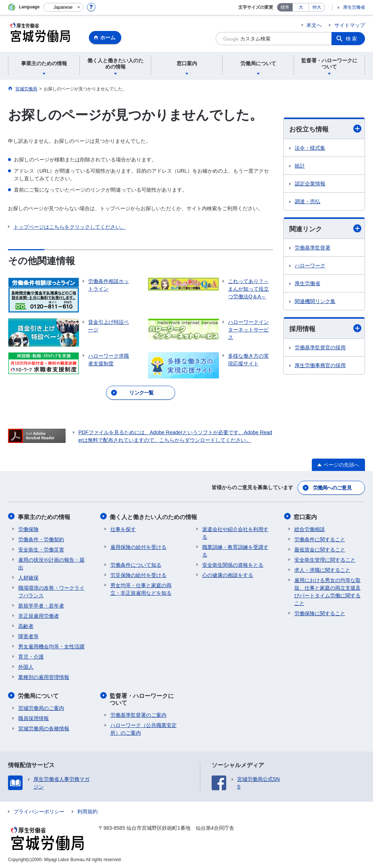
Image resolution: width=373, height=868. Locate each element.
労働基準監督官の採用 (320, 348)
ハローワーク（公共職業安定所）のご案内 (144, 728)
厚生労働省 (354, 7)
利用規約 (87, 810)
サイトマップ (350, 25)
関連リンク (325, 229)
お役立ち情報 (325, 129)
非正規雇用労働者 (39, 615)
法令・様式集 (310, 148)
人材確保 (28, 577)
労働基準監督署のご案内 (138, 714)
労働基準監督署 (313, 248)
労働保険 (28, 528)
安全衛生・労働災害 (41, 549)
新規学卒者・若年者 (41, 605)
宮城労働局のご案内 (41, 707)
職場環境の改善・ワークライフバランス (51, 591)
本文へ (314, 25)
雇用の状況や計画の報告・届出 (51, 563)
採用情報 (325, 329)
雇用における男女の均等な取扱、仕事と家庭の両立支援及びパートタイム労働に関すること (327, 591)
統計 (300, 166)
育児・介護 (31, 656)
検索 (352, 39)
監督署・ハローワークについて (145, 698)
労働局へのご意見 (332, 487)
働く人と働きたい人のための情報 (154, 516)
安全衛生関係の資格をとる (233, 564)
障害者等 (28, 635)
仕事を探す (123, 528)
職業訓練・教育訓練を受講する (235, 550)
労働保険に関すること (320, 612)
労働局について (39, 694)
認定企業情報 (310, 184)
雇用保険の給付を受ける (138, 546)
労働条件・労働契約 (41, 538)
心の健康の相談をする (228, 574)
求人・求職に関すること (322, 569)
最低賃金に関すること (320, 549)
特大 (317, 7)
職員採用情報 (34, 717)
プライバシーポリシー (39, 810)
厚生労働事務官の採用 (320, 366)
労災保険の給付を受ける (138, 574)
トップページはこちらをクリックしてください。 (70, 227)
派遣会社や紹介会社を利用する (235, 532)
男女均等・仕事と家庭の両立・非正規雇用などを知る (141, 588)
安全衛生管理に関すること (325, 559)
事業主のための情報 (44, 516)
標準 (285, 7)
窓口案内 (306, 516)
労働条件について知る (136, 564)
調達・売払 (307, 201)
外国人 (26, 666)
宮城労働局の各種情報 (44, 727)
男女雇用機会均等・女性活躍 (51, 645)
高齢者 (26, 625)
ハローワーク (310, 266)
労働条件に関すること (320, 538)
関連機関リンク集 (315, 301)
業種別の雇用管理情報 (44, 676)
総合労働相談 (310, 528)
